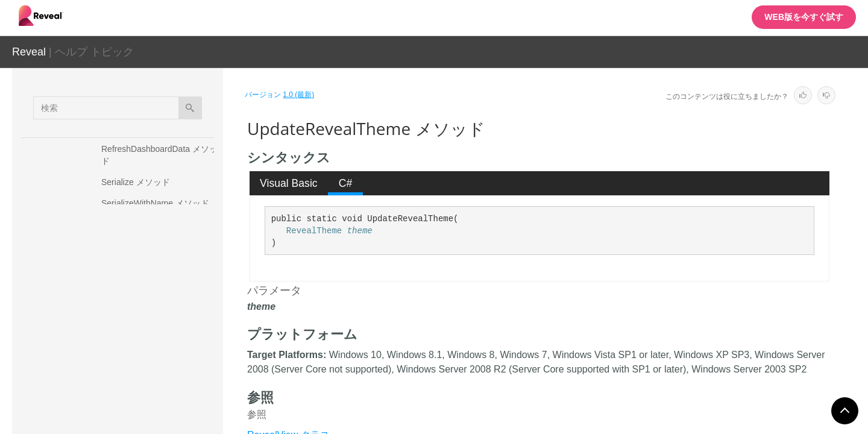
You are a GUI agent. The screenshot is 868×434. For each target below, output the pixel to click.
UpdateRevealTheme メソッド (161, 300)
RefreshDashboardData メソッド (159, 155)
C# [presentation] (346, 183)
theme (360, 231)
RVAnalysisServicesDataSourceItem (147, 414)
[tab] (289, 183)
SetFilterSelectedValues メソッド (160, 251)
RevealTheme (314, 231)
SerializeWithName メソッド (155, 203)
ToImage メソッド (136, 278)
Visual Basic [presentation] (289, 183)
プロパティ (112, 325)
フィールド (112, 346)
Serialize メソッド (136, 182)
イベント (107, 367)
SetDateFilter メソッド (144, 224)
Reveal (29, 52)
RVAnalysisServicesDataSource (139, 392)
